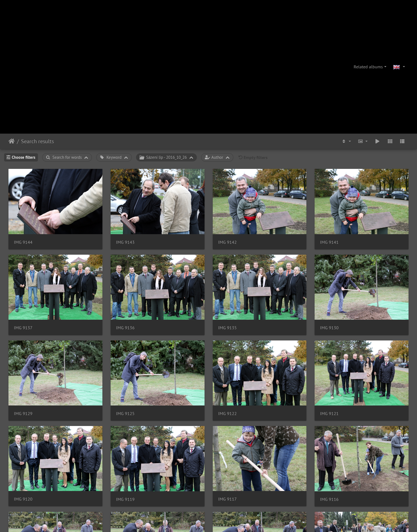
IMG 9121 (329, 414)
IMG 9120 (23, 499)
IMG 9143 (125, 242)
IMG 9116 (329, 499)
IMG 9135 (227, 328)
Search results (37, 141)
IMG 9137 (23, 328)
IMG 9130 (329, 328)
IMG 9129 (23, 414)
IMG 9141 (329, 242)
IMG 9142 (227, 242)
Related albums (368, 67)
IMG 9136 (125, 328)
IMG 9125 (125, 414)
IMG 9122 (227, 414)
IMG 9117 (227, 499)
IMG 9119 (125, 499)
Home (12, 141)
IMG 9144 (23, 242)
